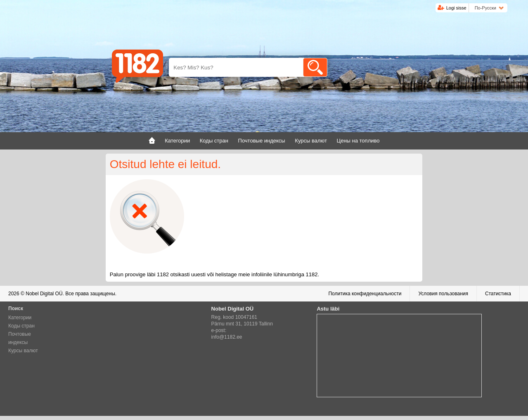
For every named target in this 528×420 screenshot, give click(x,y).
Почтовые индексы (20, 338)
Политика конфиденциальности (365, 294)
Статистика (498, 294)
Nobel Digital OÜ (44, 294)
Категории (20, 318)
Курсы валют (23, 351)
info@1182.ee (227, 337)
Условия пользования (443, 294)
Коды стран (21, 326)
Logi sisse (456, 8)
